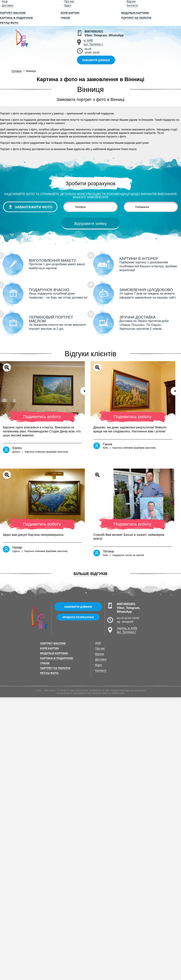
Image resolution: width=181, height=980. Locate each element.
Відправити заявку (91, 224)
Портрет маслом (13, 13)
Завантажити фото (33, 207)
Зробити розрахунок (78, 617)
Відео (68, 5)
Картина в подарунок (16, 18)
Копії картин (70, 13)
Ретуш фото (9, 23)
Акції (98, 643)
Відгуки (100, 654)
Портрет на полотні (136, 18)
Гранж (65, 18)
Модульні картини (135, 13)
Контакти (132, 5)
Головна (16, 71)
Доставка (8, 5)
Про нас (100, 648)
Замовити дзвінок (96, 60)
